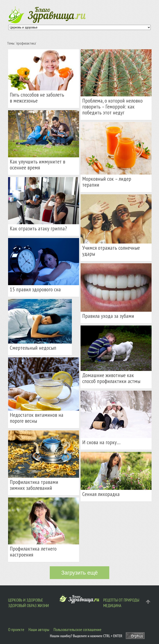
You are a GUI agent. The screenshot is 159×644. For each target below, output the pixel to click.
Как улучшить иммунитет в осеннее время (38, 164)
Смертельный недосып (33, 348)
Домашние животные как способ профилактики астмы (111, 378)
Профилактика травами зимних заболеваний (34, 485)
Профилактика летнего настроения (33, 552)
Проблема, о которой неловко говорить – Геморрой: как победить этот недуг (112, 106)
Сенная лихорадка (101, 494)
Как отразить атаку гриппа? (38, 228)
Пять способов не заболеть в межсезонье (37, 98)
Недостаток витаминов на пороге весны (37, 418)
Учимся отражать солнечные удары (111, 251)
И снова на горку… (101, 442)
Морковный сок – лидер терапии (107, 182)
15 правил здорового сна (35, 289)
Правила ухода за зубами (108, 316)
